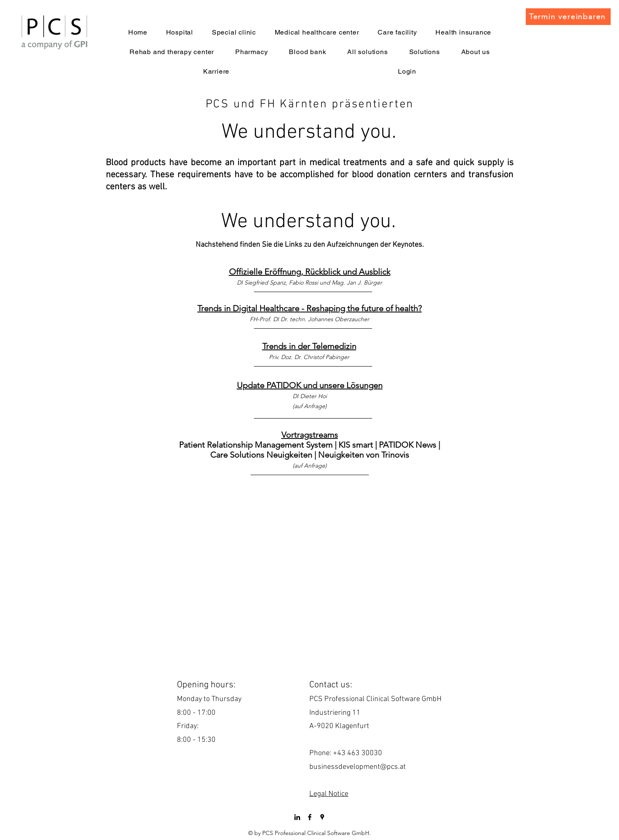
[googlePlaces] (322, 817)
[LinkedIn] (297, 817)
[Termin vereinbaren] (568, 17)
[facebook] (310, 817)
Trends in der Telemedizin (309, 346)
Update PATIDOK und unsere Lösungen (310, 385)
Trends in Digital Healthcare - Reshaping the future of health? (309, 308)
